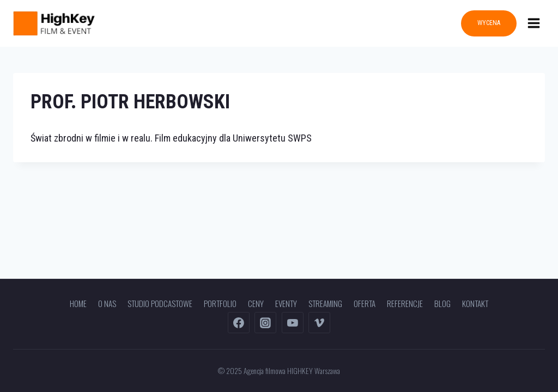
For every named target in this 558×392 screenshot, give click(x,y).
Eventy (286, 303)
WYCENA (489, 23)
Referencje (405, 303)
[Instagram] (265, 323)
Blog (442, 303)
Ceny (256, 303)
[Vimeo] (319, 323)
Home (78, 303)
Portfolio (220, 303)
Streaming (325, 303)
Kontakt (475, 303)
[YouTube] (293, 323)
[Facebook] (239, 323)
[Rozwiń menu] (533, 23)
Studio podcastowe (160, 303)
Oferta (365, 303)
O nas (107, 303)
